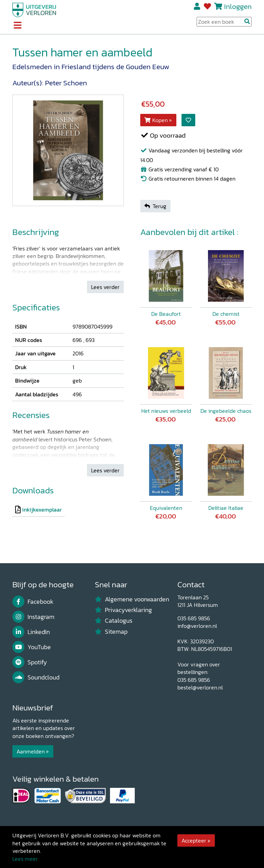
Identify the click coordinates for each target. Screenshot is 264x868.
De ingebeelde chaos (226, 411)
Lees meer (25, 859)
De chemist (226, 314)
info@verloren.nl (197, 626)
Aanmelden (31, 751)
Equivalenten (166, 508)
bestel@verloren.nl (200, 687)
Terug (155, 206)
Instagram (33, 617)
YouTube (32, 647)
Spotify (30, 662)
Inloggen (238, 6)
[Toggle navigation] (17, 26)
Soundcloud (36, 677)
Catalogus (114, 621)
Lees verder (105, 287)
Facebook (33, 602)
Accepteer (194, 840)
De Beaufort (166, 314)
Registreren (197, 7)
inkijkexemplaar (42, 510)
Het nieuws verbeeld (166, 411)
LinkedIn (31, 632)
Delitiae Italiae (226, 508)
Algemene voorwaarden (132, 599)
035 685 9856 (194, 618)
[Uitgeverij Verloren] (34, 9)
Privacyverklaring (123, 610)
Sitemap (111, 632)
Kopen (156, 120)
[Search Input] (224, 22)
